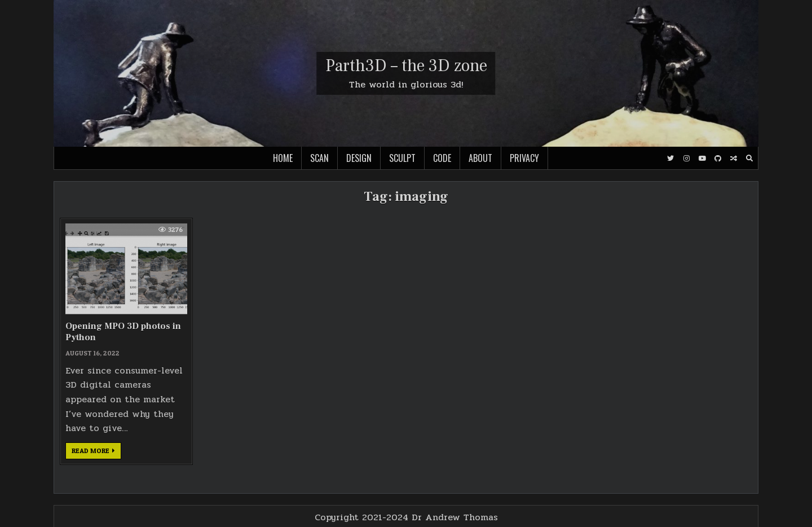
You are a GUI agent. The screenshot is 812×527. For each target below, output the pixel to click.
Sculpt (402, 158)
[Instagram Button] (686, 159)
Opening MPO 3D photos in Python (123, 331)
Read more (96, 453)
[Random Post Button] (734, 159)
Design (359, 158)
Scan (319, 158)
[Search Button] (749, 159)
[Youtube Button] (702, 159)
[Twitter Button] (670, 159)
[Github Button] (718, 159)
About (480, 158)
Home (283, 158)
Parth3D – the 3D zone (406, 66)
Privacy (524, 158)
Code (442, 158)
